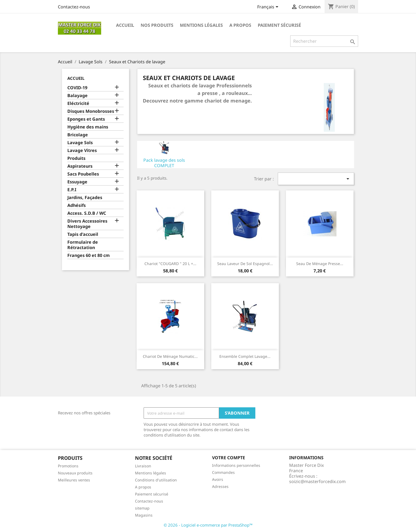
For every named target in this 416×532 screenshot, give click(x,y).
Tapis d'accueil (83, 234)
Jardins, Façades (85, 198)
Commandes (223, 472)
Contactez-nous (74, 7)
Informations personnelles (236, 465)
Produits (76, 158)
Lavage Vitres (82, 151)
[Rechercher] (324, 41)
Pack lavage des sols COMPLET (164, 163)
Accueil (125, 25)
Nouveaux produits (75, 473)
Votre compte (229, 458)
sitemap (142, 508)
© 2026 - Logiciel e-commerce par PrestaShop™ (208, 525)
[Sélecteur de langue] (269, 7)
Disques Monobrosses (91, 111)
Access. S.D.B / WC (87, 213)
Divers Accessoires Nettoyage (87, 224)
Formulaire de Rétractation (83, 245)
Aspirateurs (80, 166)
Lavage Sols (80, 143)
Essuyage (77, 182)
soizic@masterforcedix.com (317, 481)
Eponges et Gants (86, 119)
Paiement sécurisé (279, 25)
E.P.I (72, 190)
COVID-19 (77, 88)
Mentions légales (201, 25)
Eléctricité (78, 103)
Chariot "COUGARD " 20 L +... (170, 264)
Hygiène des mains (88, 127)
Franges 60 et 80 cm (89, 255)
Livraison (143, 466)
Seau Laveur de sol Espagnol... (245, 264)
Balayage (77, 96)
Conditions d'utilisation (156, 480)
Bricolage (78, 135)
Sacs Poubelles (83, 174)
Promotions (68, 466)
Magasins (144, 515)
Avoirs (218, 479)
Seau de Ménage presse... (320, 264)
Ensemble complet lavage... (245, 356)
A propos (240, 25)
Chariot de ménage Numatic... (170, 356)
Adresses (220, 486)
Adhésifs (77, 205)
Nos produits (157, 25)
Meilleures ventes (74, 480)
